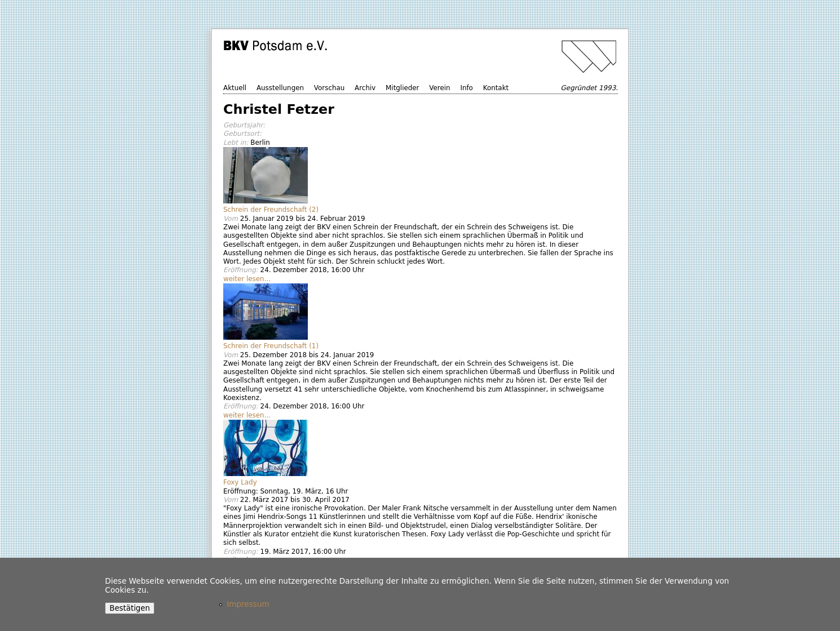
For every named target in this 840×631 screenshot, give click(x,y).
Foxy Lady (240, 482)
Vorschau (329, 88)
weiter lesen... (247, 279)
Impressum (248, 604)
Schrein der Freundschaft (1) (271, 346)
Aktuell (235, 88)
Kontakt (496, 88)
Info (467, 88)
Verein (439, 88)
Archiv (365, 88)
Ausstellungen (280, 88)
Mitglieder (402, 88)
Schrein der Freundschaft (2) (271, 210)
